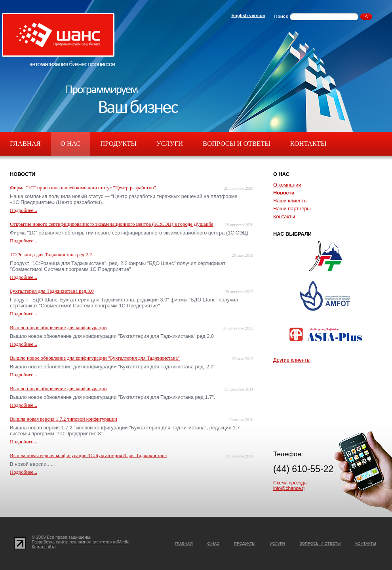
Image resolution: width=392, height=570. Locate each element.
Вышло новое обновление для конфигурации (58, 328)
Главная (25, 144)
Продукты (118, 144)
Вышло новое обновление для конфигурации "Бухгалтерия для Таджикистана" (95, 358)
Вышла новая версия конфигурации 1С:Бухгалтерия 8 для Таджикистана (88, 456)
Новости (284, 193)
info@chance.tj (289, 488)
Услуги (170, 144)
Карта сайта (44, 547)
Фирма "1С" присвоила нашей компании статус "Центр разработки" (83, 188)
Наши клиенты (290, 201)
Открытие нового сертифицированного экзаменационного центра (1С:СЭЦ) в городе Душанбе (112, 224)
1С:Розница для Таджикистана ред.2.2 (51, 255)
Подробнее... (24, 210)
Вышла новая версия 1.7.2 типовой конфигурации (64, 419)
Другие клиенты (292, 360)
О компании (287, 185)
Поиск (281, 16)
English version (248, 15)
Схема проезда (290, 483)
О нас (70, 144)
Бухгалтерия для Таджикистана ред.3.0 (52, 291)
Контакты (308, 144)
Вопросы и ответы (237, 144)
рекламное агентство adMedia (100, 542)
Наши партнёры (292, 209)
